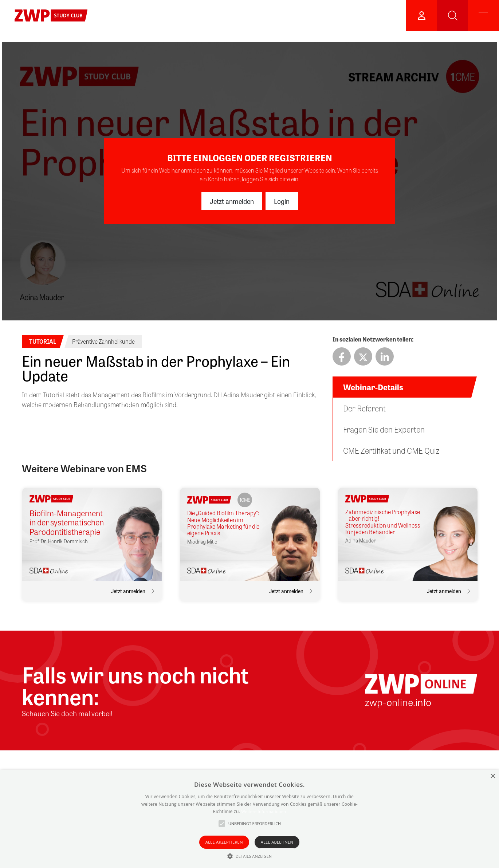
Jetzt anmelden (232, 201)
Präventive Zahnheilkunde (103, 341)
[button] (250, 856)
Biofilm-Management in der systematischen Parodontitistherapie (67, 522)
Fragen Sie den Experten (384, 429)
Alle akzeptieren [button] (224, 842)
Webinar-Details (373, 387)
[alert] (249, 819)
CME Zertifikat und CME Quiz (391, 450)
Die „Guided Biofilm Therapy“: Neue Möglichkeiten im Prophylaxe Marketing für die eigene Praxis (223, 523)
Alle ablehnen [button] (277, 842)
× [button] (493, 776)
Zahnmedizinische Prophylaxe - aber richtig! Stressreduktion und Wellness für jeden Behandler (383, 522)
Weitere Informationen (264, 811)
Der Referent (364, 408)
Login (282, 201)
